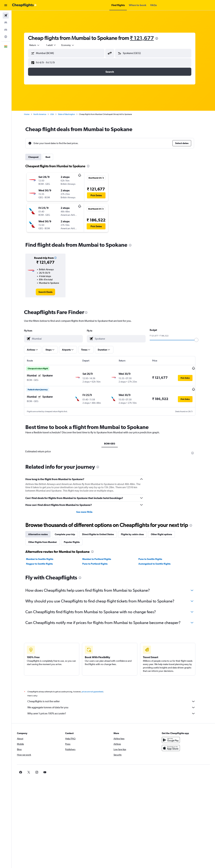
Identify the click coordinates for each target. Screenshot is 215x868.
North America (44, 114)
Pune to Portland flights (98, 563)
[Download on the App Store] (174, 748)
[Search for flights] (6, 15)
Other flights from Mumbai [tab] (46, 542)
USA (56, 114)
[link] (49, 292)
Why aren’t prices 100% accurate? (115, 713)
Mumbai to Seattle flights (43, 559)
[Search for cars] (6, 30)
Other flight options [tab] (165, 534)
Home (30, 114)
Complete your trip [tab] (69, 534)
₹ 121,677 (146, 38)
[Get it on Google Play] (174, 740)
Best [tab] (52, 157)
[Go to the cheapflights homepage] (25, 5)
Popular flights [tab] (75, 542)
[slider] (200, 340)
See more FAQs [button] (88, 512)
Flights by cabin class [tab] (136, 534)
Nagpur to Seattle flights (43, 563)
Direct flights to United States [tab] (102, 534)
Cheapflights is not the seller (115, 701)
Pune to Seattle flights (154, 559)
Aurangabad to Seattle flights (158, 563)
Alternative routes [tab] (42, 534)
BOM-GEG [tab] (113, 443)
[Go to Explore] (6, 37)
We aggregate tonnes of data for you (115, 707)
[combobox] (38, 45)
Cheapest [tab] (37, 157)
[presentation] (160, 38)
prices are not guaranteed (96, 691)
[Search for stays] (6, 23)
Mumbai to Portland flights (100, 559)
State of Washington (70, 114)
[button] (6, 5)
